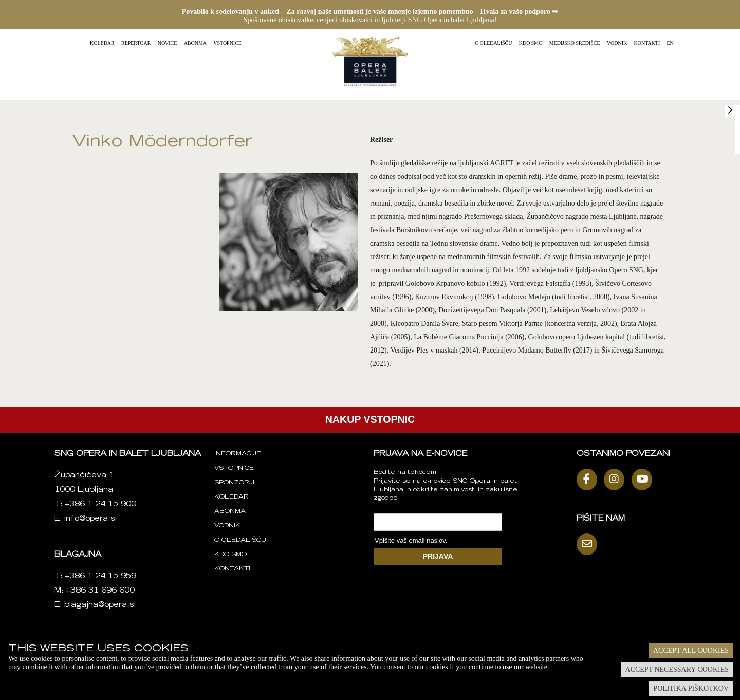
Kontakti (647, 43)
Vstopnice (227, 43)
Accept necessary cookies (677, 669)
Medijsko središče (575, 43)
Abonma (195, 43)
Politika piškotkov (691, 688)
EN (670, 43)
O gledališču (493, 43)
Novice (168, 43)
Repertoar (136, 43)
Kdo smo (531, 43)
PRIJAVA (438, 556)
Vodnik (617, 43)
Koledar (102, 43)
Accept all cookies (691, 650)
